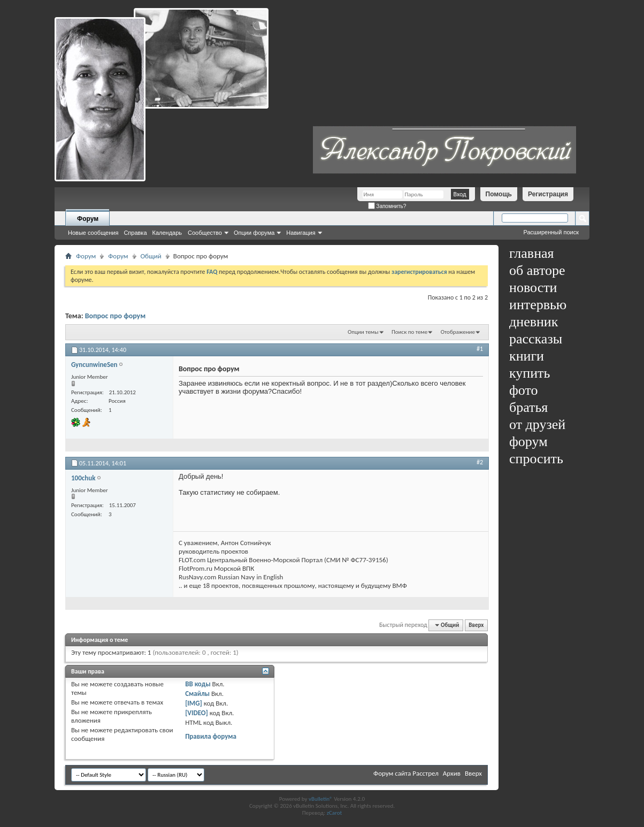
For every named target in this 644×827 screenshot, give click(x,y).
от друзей (537, 424)
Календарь (167, 233)
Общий (151, 256)
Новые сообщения (93, 233)
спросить (536, 459)
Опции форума (254, 233)
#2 (480, 462)
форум (528, 442)
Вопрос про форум (115, 316)
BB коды (198, 684)
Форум (88, 219)
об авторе (537, 270)
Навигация (301, 233)
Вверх (476, 625)
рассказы (536, 339)
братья (528, 407)
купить (530, 373)
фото (524, 390)
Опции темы (363, 332)
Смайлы (197, 694)
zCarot (335, 813)
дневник (534, 322)
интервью (538, 305)
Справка (135, 233)
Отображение (458, 332)
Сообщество (205, 233)
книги (527, 356)
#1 (480, 349)
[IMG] (194, 703)
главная (532, 253)
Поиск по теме (409, 332)
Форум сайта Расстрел (406, 773)
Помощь (499, 194)
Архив (452, 773)
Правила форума (211, 736)
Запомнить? (387, 206)
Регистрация (548, 194)
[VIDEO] (197, 713)
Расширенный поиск (551, 232)
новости (533, 288)
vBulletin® (321, 799)
